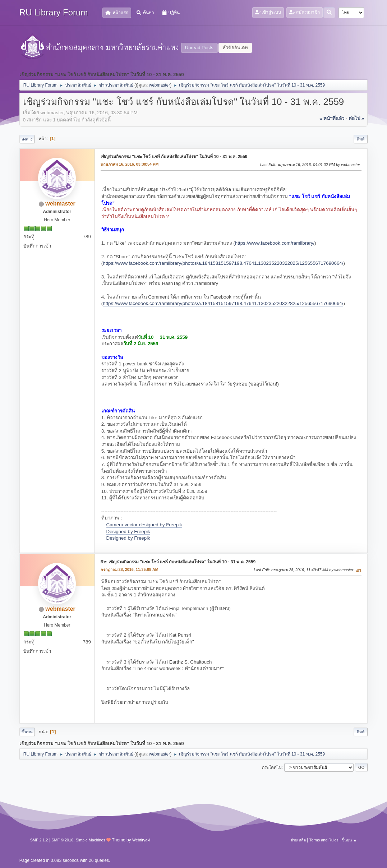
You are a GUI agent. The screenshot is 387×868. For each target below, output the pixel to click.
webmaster (160, 85)
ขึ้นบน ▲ (349, 840)
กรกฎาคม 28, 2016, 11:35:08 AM (130, 569)
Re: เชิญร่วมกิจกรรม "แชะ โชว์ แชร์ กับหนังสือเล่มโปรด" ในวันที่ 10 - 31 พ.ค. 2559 (178, 562)
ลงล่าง (27, 139)
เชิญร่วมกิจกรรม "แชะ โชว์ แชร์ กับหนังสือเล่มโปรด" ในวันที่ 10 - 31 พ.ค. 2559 (174, 157)
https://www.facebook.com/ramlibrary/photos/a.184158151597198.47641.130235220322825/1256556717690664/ (223, 263)
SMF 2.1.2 (39, 840)
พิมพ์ (361, 139)
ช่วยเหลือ (298, 840)
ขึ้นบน (27, 732)
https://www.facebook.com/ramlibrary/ (275, 243)
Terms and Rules (324, 840)
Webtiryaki (141, 840)
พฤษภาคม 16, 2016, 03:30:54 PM (130, 164)
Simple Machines (91, 840)
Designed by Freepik (128, 532)
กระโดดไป (272, 767)
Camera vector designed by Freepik (144, 525)
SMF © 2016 (62, 840)
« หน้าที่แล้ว (332, 118)
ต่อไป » (356, 118)
